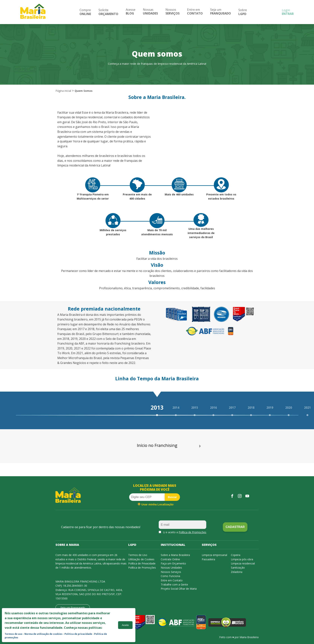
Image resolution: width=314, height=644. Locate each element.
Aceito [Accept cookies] (125, 625)
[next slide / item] (200, 446)
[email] (182, 525)
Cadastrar (235, 527)
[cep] (147, 497)
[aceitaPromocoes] (160, 532)
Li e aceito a (185, 532)
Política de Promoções (192, 532)
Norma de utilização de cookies (43, 634)
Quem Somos (84, 91)
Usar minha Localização (156, 504)
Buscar (172, 497)
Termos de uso (14, 634)
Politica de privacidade (78, 634)
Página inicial (63, 91)
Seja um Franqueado (73, 608)
